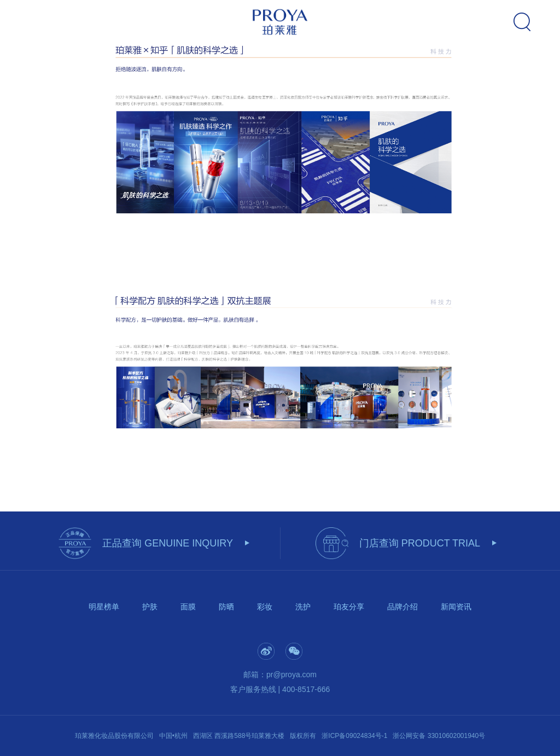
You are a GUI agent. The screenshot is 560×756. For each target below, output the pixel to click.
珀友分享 (349, 607)
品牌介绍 (402, 607)
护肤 (150, 607)
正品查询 (168, 543)
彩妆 (265, 607)
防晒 (226, 607)
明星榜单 (104, 607)
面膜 (188, 607)
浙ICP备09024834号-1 (354, 736)
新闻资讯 (456, 607)
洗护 (303, 607)
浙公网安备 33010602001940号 (439, 736)
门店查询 (420, 543)
